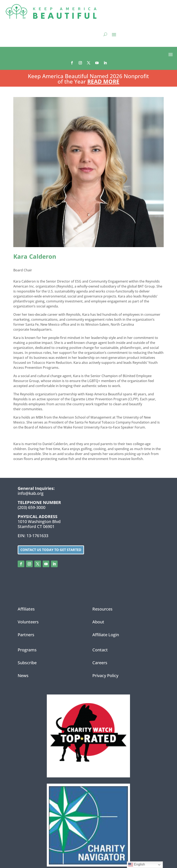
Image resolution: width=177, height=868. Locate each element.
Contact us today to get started (51, 550)
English (137, 865)
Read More (103, 81)
